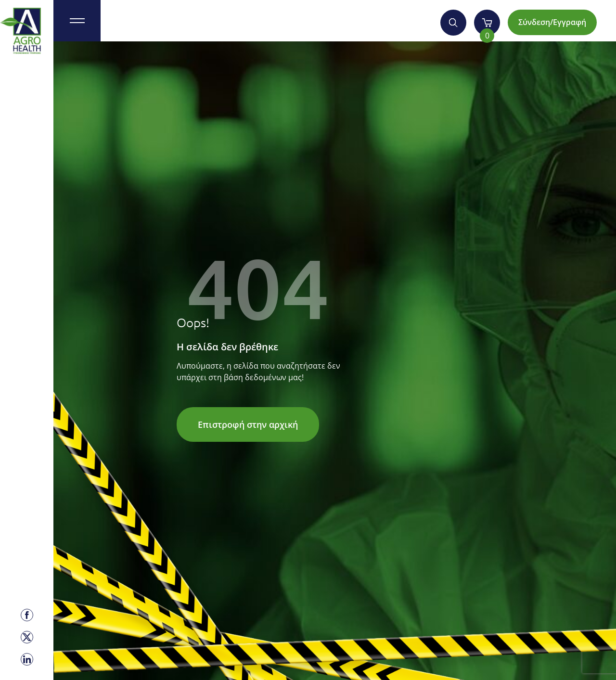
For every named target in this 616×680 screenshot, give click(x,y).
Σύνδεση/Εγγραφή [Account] (552, 22)
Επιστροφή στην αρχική (248, 424)
